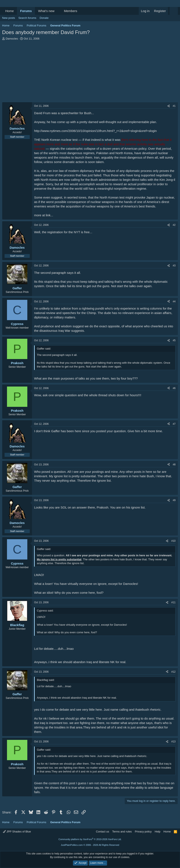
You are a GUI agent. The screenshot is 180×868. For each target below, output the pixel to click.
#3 (174, 266)
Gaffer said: (44, 349)
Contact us (102, 832)
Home (10, 11)
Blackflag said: (46, 680)
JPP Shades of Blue (17, 832)
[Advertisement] (90, 72)
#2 (174, 225)
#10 (173, 541)
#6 (174, 388)
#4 (174, 302)
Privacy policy (143, 832)
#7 (174, 424)
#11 (173, 602)
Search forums (27, 18)
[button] (58, 11)
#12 (173, 672)
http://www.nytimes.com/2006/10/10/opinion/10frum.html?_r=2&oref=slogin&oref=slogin (95, 131)
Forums (26, 11)
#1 (174, 106)
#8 (174, 465)
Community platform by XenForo (90, 839)
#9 (174, 500)
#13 (173, 742)
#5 (174, 340)
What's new (46, 11)
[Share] (169, 106)
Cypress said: (45, 611)
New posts (9, 18)
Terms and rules (122, 832)
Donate (44, 18)
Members (71, 11)
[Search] (174, 11)
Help (158, 832)
